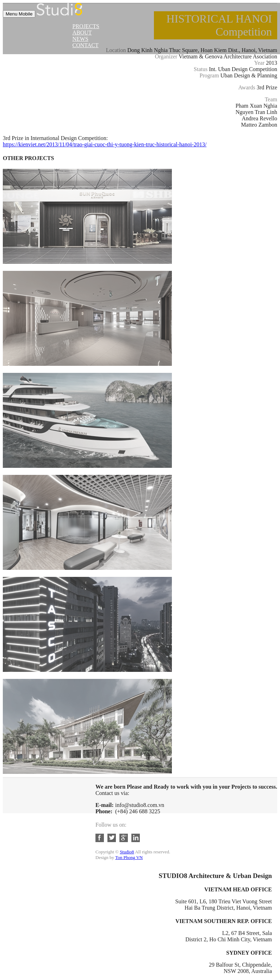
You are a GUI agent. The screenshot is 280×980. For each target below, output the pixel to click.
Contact (86, 45)
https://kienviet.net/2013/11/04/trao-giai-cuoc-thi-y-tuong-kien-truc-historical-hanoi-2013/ (105, 144)
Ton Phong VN (129, 857)
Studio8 (127, 852)
